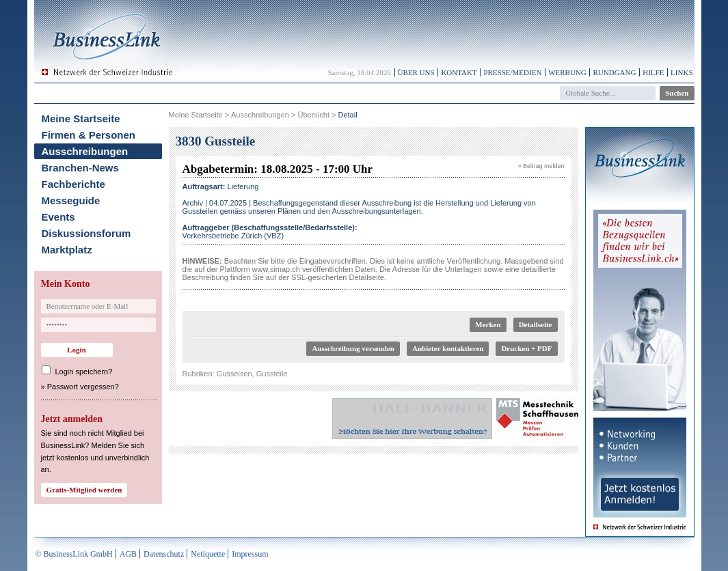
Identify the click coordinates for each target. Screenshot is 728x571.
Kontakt (459, 72)
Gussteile (272, 374)
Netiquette (208, 554)
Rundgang (614, 72)
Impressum (250, 554)
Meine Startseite (81, 119)
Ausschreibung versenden (353, 348)
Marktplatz (67, 250)
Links (682, 72)
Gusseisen (234, 374)
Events (58, 217)
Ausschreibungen (85, 151)
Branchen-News (80, 168)
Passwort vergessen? (83, 387)
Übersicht (313, 115)
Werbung (567, 72)
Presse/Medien (512, 72)
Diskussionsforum (86, 233)
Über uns (416, 72)
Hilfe (653, 72)
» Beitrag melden (541, 166)
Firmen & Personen (89, 135)
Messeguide (71, 200)
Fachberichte (73, 184)
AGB (128, 554)
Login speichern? (84, 372)
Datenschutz (164, 554)
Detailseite (536, 324)
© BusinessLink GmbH (74, 554)
